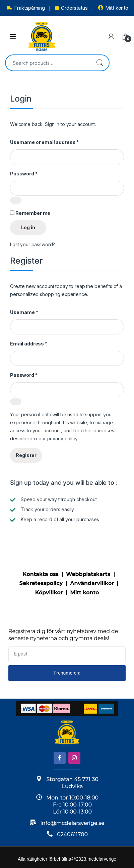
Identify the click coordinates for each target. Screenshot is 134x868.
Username (24, 312)
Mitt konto (113, 8)
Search (99, 63)
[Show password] (16, 200)
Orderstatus (71, 8)
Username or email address (44, 142)
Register (26, 455)
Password (24, 174)
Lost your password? (32, 244)
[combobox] (48, 63)
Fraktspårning (26, 8)
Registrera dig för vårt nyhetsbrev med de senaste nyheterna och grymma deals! (63, 635)
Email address (29, 344)
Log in (28, 227)
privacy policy (62, 439)
